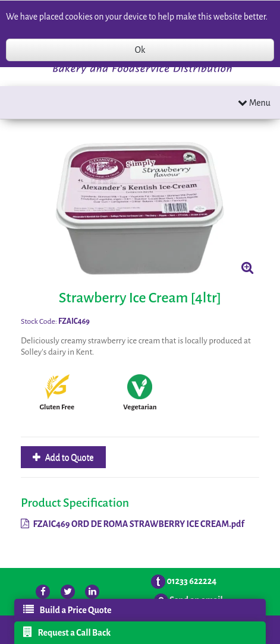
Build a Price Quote (67, 610)
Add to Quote (69, 457)
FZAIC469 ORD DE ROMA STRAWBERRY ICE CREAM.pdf (133, 524)
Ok (140, 50)
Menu (254, 102)
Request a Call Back (67, 632)
